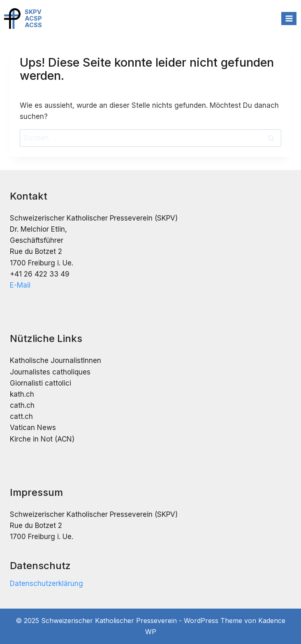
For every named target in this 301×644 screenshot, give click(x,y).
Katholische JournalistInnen (56, 360)
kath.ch (22, 394)
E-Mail (20, 285)
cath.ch (22, 405)
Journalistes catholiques (50, 372)
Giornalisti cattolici (41, 383)
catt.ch (21, 416)
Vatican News (33, 428)
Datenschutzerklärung (46, 584)
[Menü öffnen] (289, 18)
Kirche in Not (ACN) (42, 439)
